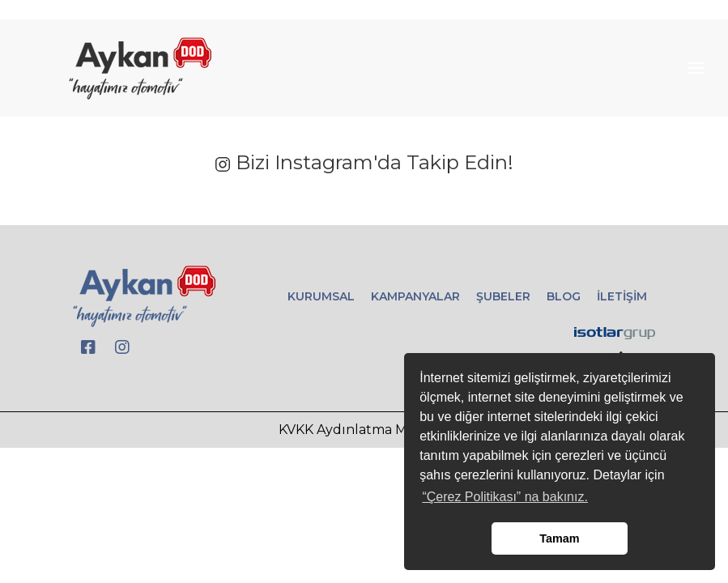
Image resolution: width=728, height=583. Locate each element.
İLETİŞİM (622, 296)
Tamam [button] (559, 538)
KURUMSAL (321, 296)
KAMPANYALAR (415, 296)
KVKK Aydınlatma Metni (356, 430)
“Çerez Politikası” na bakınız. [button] (505, 497)
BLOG (564, 296)
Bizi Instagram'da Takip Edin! (364, 162)
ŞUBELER (503, 296)
